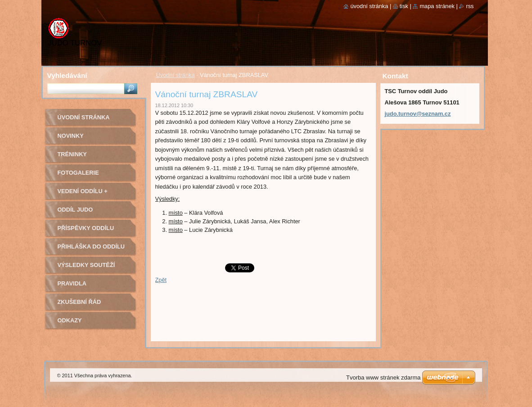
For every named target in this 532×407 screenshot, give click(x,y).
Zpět (161, 280)
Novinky (71, 136)
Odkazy (70, 320)
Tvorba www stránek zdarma (383, 378)
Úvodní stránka (176, 75)
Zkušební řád (79, 302)
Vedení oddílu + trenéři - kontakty (89, 194)
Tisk (404, 6)
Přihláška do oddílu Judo (91, 250)
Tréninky (72, 154)
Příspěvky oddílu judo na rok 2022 (86, 231)
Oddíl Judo (75, 210)
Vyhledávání (67, 75)
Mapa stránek (437, 6)
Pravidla (72, 283)
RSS (470, 6)
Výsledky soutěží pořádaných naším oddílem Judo (88, 268)
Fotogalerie (78, 173)
